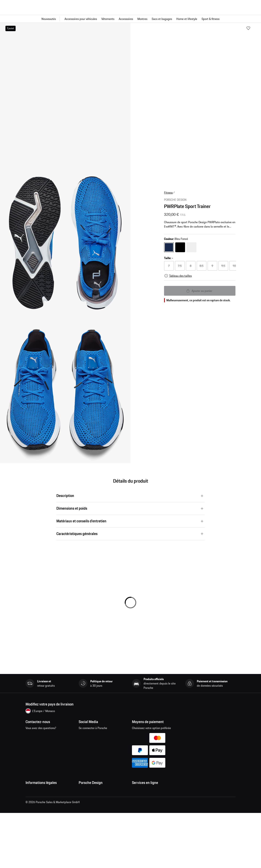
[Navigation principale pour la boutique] (130, 19)
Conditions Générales (38, 790)
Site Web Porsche (143, 805)
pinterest (106, 736)
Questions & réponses (145, 798)
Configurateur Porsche (145, 812)
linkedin (84, 747)
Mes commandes (142, 790)
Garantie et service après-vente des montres (100, 814)
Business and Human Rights (43, 838)
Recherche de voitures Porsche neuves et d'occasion (157, 821)
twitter (117, 736)
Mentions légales (36, 816)
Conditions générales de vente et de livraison (47, 800)
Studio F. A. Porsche (91, 805)
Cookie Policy (34, 824)
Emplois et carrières (91, 798)
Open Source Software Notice (43, 831)
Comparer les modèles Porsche (151, 831)
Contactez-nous (45, 738)
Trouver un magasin (90, 824)
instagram (95, 736)
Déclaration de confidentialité (44, 809)
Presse (83, 790)
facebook (84, 736)
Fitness (168, 193)
